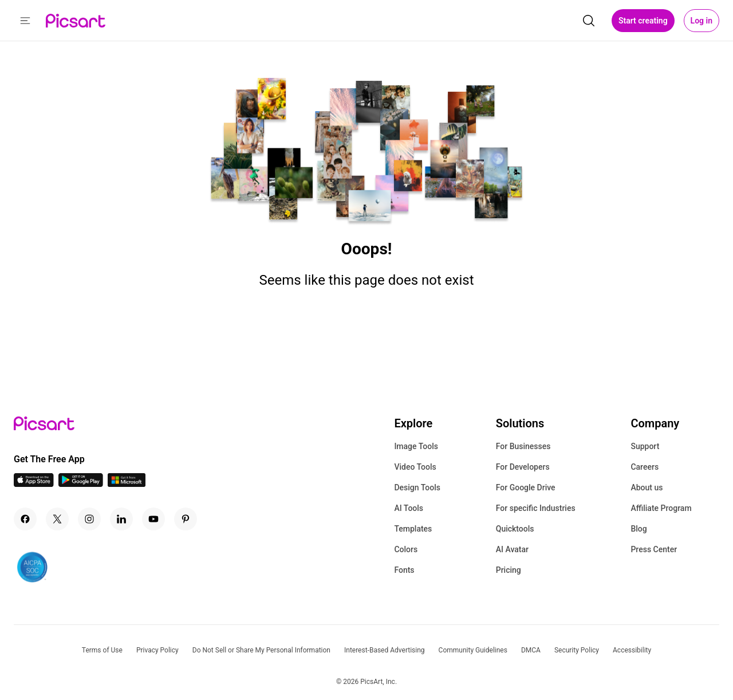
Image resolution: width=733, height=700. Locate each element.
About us (647, 487)
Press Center (654, 549)
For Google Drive (526, 487)
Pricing (509, 570)
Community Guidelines (473, 650)
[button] (25, 21)
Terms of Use (102, 650)
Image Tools (416, 446)
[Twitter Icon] (57, 519)
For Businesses (523, 446)
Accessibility (632, 650)
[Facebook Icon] (25, 519)
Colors (406, 549)
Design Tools (417, 487)
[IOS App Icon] (34, 484)
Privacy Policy (157, 650)
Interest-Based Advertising (385, 650)
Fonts (404, 570)
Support (645, 446)
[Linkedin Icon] (121, 519)
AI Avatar (512, 549)
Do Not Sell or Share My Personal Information (261, 650)
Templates (413, 529)
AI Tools (409, 508)
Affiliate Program (661, 508)
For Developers (523, 467)
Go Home (366, 323)
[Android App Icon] (81, 484)
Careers (645, 467)
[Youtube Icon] (153, 519)
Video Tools (415, 467)
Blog (639, 529)
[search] (589, 21)
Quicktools (515, 529)
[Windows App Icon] (127, 484)
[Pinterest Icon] (186, 519)
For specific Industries (536, 508)
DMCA (531, 650)
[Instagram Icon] (89, 519)
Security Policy (577, 650)
